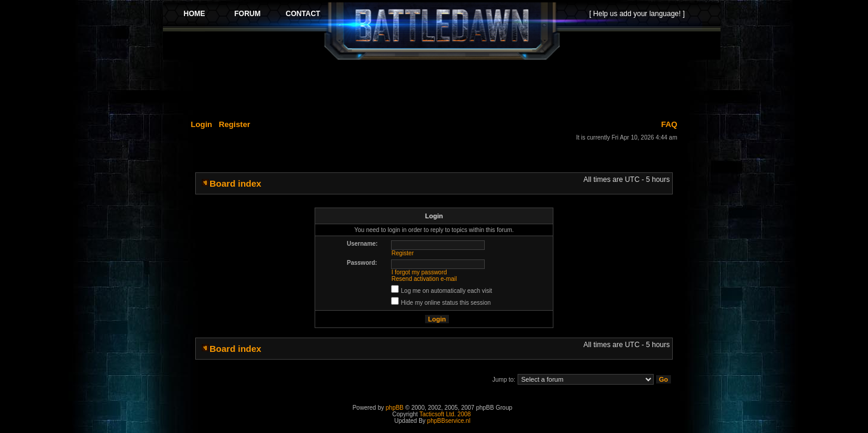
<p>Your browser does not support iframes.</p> (442, 31)
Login (202, 124)
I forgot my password (419, 272)
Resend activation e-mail (424, 279)
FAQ (669, 124)
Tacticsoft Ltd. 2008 (445, 414)
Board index (236, 183)
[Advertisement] (442, 88)
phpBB (395, 408)
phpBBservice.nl (449, 421)
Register (234, 124)
